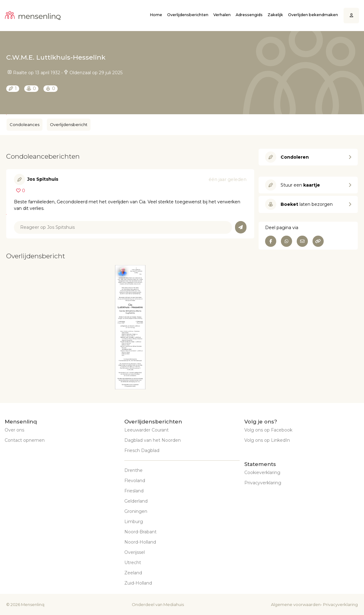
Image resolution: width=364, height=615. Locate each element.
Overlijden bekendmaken (313, 15)
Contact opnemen (25, 440)
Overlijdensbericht (69, 124)
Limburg (134, 522)
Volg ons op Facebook (268, 430)
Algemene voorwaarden (296, 604)
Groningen (136, 511)
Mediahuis (174, 604)
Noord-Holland (140, 542)
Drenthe (133, 470)
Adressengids (249, 15)
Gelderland (136, 501)
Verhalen (222, 15)
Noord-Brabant (140, 532)
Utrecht (133, 563)
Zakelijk (275, 15)
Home (156, 15)
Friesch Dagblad (142, 450)
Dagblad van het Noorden (153, 440)
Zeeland (133, 573)
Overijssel (135, 552)
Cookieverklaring (262, 473)
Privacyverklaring (263, 483)
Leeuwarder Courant (146, 430)
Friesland (134, 491)
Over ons (14, 430)
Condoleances (24, 124)
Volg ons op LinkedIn (267, 440)
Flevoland (135, 481)
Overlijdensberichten (188, 15)
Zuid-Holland (138, 583)
